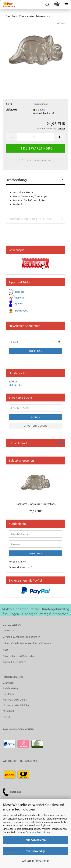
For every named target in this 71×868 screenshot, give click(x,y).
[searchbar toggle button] (47, 5)
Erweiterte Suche (35, 426)
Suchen (35, 417)
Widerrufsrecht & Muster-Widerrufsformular (27, 643)
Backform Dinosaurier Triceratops (36, 504)
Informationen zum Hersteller (29, 218)
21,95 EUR (35, 511)
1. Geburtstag (10, 688)
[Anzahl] (35, 137)
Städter (61, 23)
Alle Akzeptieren (36, 840)
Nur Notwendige (35, 851)
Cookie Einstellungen (14, 662)
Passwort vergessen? (20, 567)
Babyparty (9, 683)
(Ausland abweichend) (44, 113)
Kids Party (8, 694)
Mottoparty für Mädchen (16, 705)
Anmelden (35, 351)
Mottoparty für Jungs (15, 700)
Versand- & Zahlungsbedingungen (21, 637)
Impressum (9, 630)
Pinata (6, 716)
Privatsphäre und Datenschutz (19, 656)
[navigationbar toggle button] (66, 5)
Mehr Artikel (16, 385)
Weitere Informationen (36, 860)
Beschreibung (16, 180)
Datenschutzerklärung (38, 832)
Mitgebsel (8, 711)
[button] (11, 137)
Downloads (21, 310)
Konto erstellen (17, 561)
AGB (5, 650)
